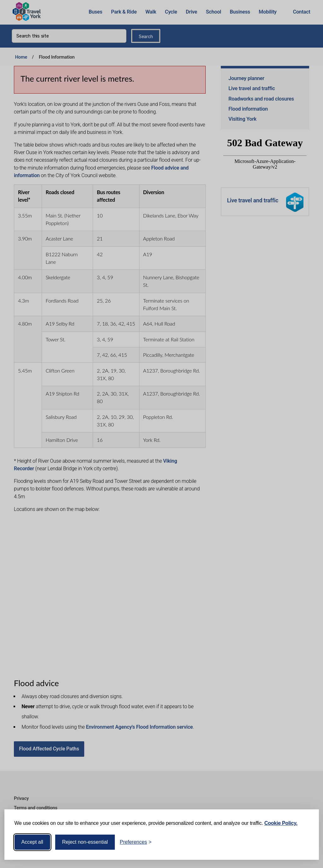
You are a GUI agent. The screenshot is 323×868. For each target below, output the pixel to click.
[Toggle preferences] (136, 842)
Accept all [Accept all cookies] (32, 842)
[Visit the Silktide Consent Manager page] (305, 842)
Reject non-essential (85, 842)
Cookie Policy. (281, 823)
